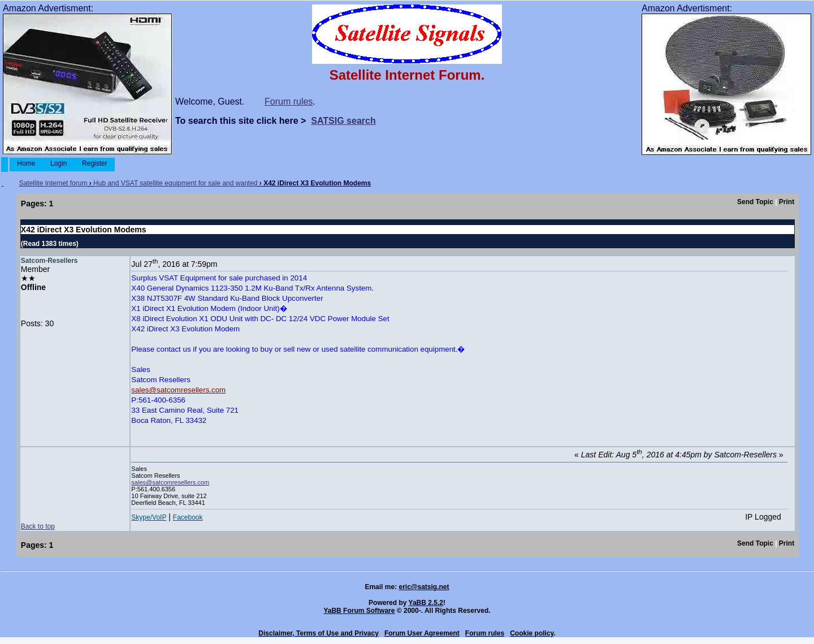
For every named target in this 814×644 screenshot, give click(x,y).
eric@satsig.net (424, 587)
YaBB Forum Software (359, 611)
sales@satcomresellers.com (178, 390)
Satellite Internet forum (53, 183)
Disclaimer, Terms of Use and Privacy (319, 633)
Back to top (38, 526)
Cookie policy (532, 633)
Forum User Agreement (422, 633)
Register (95, 163)
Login (59, 163)
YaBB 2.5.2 (426, 603)
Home (26, 163)
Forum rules (289, 101)
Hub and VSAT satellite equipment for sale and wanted (175, 183)
